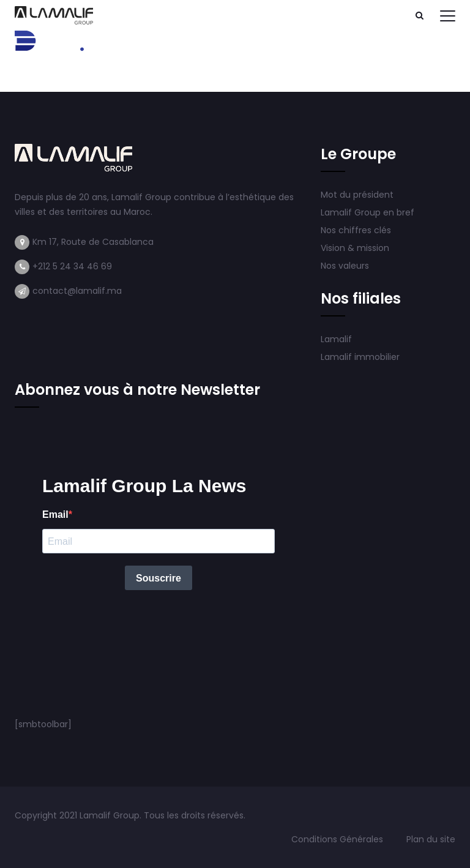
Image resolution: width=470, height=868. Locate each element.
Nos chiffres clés (356, 230)
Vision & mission (356, 248)
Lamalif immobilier (360, 357)
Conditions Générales (338, 839)
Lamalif (336, 339)
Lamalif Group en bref (367, 212)
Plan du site (431, 839)
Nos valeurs (346, 266)
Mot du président (357, 195)
